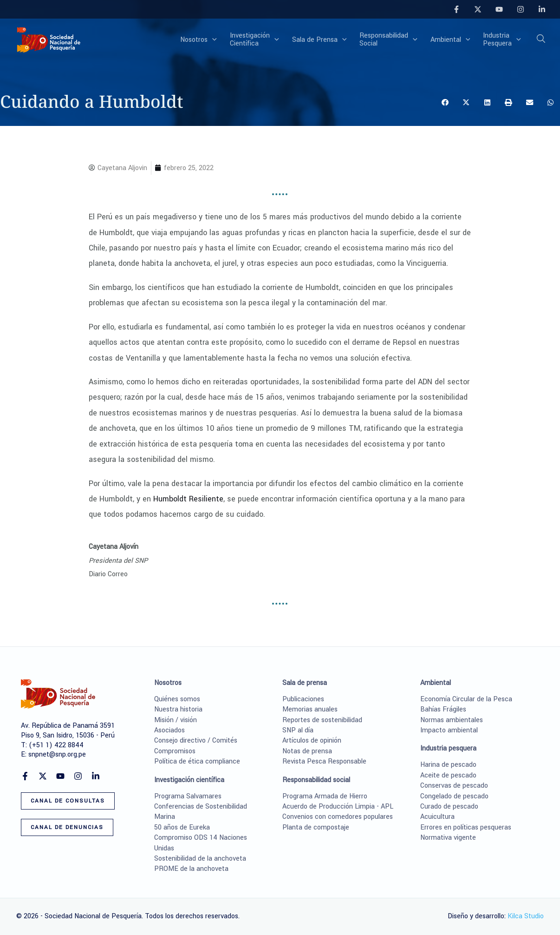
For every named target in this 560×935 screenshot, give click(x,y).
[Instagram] (521, 9)
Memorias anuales (310, 709)
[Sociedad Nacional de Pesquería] (49, 39)
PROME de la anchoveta (191, 869)
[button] (212, 40)
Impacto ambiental (449, 730)
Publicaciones (303, 699)
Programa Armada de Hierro (325, 796)
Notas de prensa (307, 751)
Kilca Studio (526, 916)
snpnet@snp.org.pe (57, 754)
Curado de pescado (449, 807)
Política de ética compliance (197, 761)
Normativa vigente (448, 838)
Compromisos (175, 751)
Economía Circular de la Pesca (466, 699)
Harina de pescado (448, 765)
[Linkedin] (542, 9)
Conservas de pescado (454, 786)
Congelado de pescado (454, 796)
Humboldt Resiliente (188, 499)
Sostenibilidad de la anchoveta (200, 859)
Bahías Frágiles (443, 709)
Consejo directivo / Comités (196, 741)
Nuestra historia (178, 709)
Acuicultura (437, 817)
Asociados (169, 730)
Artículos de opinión (312, 741)
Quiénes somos (177, 699)
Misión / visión (176, 720)
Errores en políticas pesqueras (466, 827)
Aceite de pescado (448, 775)
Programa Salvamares (188, 796)
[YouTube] (499, 9)
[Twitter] (478, 9)
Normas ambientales (452, 720)
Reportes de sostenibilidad (322, 720)
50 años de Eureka (182, 827)
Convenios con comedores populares (338, 817)
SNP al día (298, 730)
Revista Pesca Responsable (324, 761)
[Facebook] (456, 9)
